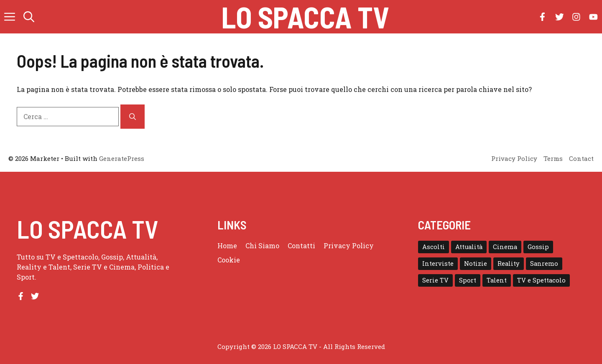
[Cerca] (133, 117)
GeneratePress (122, 158)
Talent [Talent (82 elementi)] (497, 280)
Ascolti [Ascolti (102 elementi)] (434, 247)
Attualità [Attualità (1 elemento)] (469, 247)
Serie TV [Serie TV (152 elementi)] (435, 280)
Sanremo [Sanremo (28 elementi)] (544, 263)
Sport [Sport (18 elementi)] (468, 280)
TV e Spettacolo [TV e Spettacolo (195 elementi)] (541, 280)
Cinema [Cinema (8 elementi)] (505, 247)
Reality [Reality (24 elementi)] (509, 263)
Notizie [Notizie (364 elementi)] (476, 263)
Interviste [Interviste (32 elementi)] (438, 263)
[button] (29, 17)
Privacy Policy (349, 246)
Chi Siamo (262, 246)
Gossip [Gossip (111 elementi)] (538, 247)
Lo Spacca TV (305, 17)
